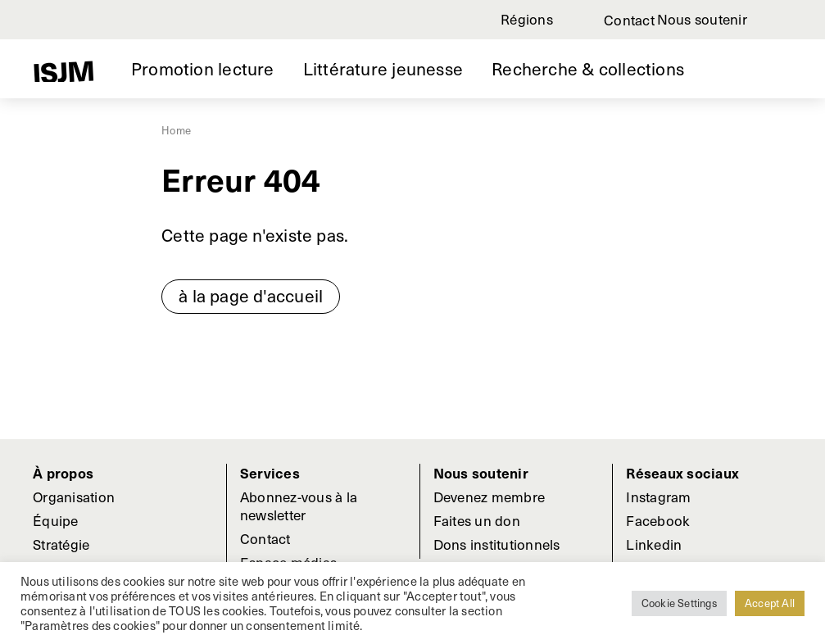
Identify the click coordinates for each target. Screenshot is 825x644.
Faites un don (477, 520)
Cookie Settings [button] (679, 603)
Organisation (74, 497)
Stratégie (61, 544)
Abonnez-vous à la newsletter (299, 506)
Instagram (658, 497)
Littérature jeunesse (383, 69)
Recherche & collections (588, 69)
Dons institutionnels (497, 544)
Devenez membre (490, 497)
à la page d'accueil (251, 295)
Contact (629, 20)
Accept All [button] (770, 603)
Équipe (56, 520)
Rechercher (784, 20)
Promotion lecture (203, 69)
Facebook (658, 520)
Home (176, 130)
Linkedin (654, 544)
